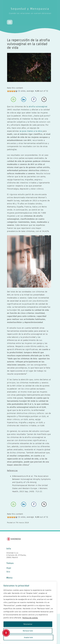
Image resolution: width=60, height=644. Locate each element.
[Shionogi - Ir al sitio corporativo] (14, 539)
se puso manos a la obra (31, 131)
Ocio (8, 572)
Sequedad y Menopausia (30, 11)
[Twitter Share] (44, 99)
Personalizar (28, 624)
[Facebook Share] (34, 99)
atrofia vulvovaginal (38, 106)
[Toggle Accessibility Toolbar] (6, 633)
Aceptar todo (28, 637)
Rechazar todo (28, 631)
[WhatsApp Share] (13, 99)
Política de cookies (30, 618)
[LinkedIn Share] (24, 99)
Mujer (9, 568)
